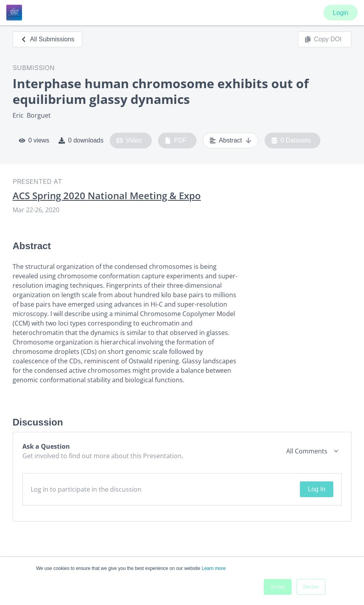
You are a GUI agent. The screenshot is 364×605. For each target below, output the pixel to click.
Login (341, 13)
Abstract (231, 141)
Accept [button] (278, 587)
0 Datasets (291, 141)
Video (129, 141)
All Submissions (47, 39)
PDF (176, 141)
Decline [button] (311, 587)
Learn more (214, 568)
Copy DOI (323, 39)
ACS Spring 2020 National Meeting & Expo (107, 196)
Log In (316, 489)
